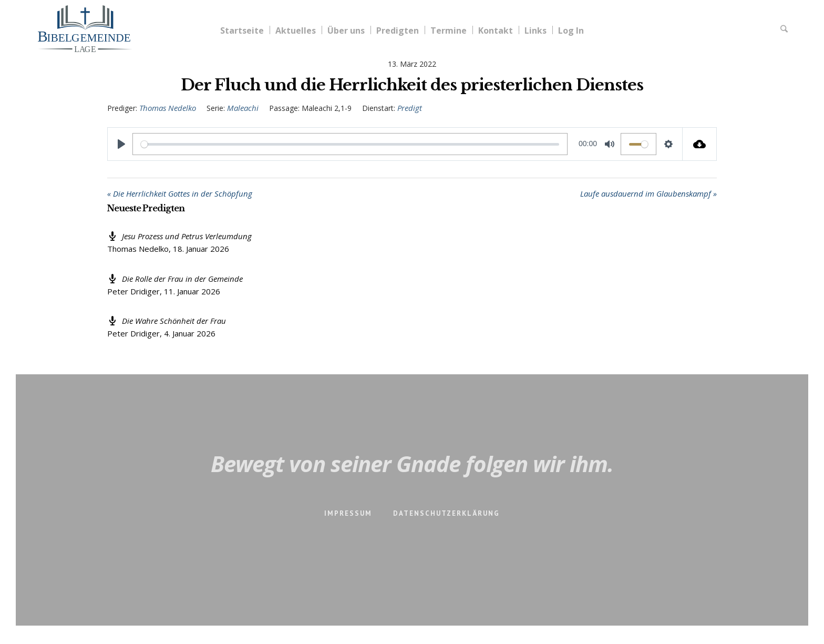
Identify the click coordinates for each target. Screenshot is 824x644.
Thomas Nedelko (168, 108)
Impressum (348, 513)
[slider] (350, 144)
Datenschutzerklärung (446, 513)
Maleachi (243, 108)
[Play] (121, 144)
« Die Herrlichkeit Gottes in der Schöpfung (180, 193)
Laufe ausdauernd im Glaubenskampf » (648, 193)
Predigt (410, 108)
